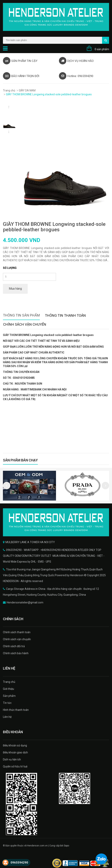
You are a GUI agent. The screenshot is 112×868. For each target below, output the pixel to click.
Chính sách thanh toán (17, 632)
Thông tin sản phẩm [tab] (21, 315)
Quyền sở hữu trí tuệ (15, 766)
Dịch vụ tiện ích (12, 759)
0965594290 (19, 863)
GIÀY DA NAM (27, 90)
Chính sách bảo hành (16, 653)
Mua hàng (15, 289)
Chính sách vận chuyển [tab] (25, 324)
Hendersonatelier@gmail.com (25, 602)
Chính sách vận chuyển (17, 639)
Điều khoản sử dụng (15, 745)
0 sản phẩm (102, 49)
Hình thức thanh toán (16, 710)
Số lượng (10, 268)
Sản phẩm (9, 696)
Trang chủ (9, 90)
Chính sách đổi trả (14, 646)
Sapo (66, 846)
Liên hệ (7, 717)
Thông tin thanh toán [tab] (65, 315)
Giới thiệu (8, 689)
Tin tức (7, 703)
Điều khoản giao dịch (15, 752)
